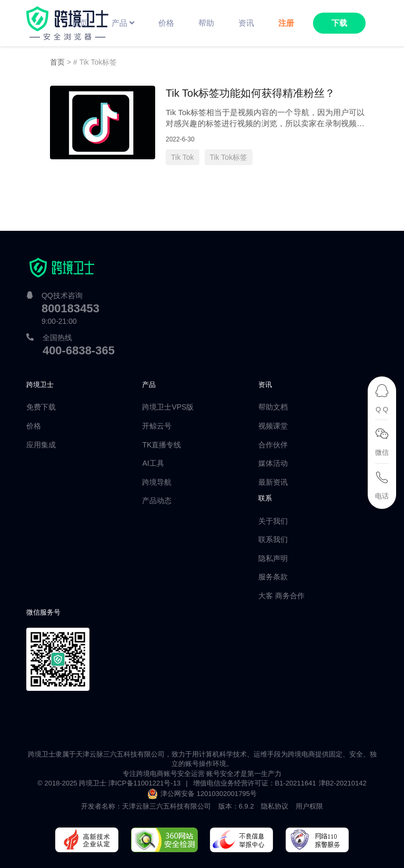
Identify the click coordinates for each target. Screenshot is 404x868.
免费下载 (41, 407)
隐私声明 (273, 558)
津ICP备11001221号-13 (144, 783)
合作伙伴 (273, 445)
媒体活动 (273, 463)
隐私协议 (275, 806)
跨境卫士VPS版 (168, 407)
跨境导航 (157, 482)
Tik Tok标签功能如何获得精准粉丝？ (250, 93)
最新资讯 (273, 482)
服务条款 (273, 577)
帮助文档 (273, 407)
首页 (57, 62)
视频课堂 (273, 426)
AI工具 (153, 463)
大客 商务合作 (281, 596)
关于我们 (273, 521)
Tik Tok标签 (229, 157)
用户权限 (309, 806)
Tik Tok (183, 157)
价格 (34, 426)
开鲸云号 (157, 426)
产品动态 (157, 501)
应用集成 (41, 445)
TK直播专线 (161, 445)
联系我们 (273, 539)
